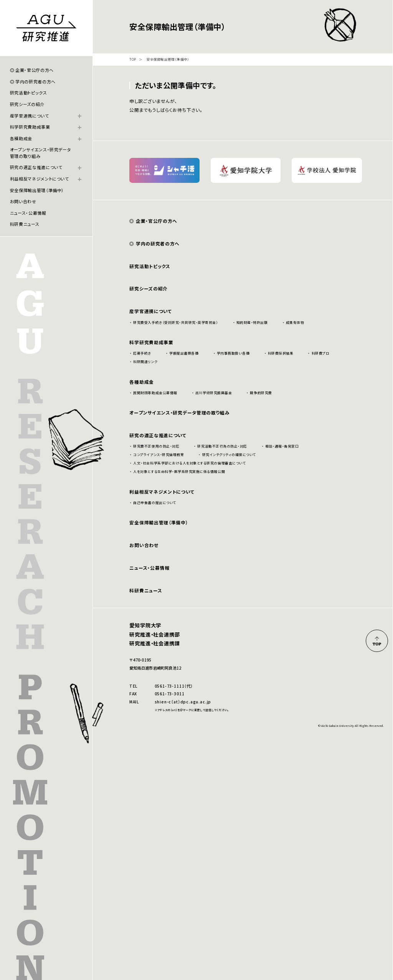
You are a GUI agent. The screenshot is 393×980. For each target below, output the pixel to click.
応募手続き (142, 353)
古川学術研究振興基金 (214, 393)
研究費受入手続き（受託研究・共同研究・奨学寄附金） (176, 323)
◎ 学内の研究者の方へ (33, 81)
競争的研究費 (261, 393)
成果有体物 (295, 323)
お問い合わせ (23, 201)
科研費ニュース (25, 224)
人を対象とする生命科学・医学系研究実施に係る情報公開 (179, 472)
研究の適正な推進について (36, 167)
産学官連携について (30, 116)
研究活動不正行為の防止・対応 (222, 446)
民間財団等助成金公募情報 (155, 393)
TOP (133, 60)
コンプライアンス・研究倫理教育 (159, 455)
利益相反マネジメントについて (40, 179)
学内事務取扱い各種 (233, 353)
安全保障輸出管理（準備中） (37, 190)
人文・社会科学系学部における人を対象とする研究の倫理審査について (189, 463)
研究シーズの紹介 (27, 104)
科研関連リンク (145, 362)
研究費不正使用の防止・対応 (156, 446)
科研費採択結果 (281, 353)
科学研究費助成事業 (30, 127)
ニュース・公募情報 (28, 213)
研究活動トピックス (29, 93)
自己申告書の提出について (154, 503)
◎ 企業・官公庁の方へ (32, 70)
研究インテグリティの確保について (229, 455)
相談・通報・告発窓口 (282, 446)
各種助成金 (21, 138)
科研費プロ (321, 353)
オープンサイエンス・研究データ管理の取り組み (41, 153)
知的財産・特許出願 (252, 323)
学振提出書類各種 (184, 353)
